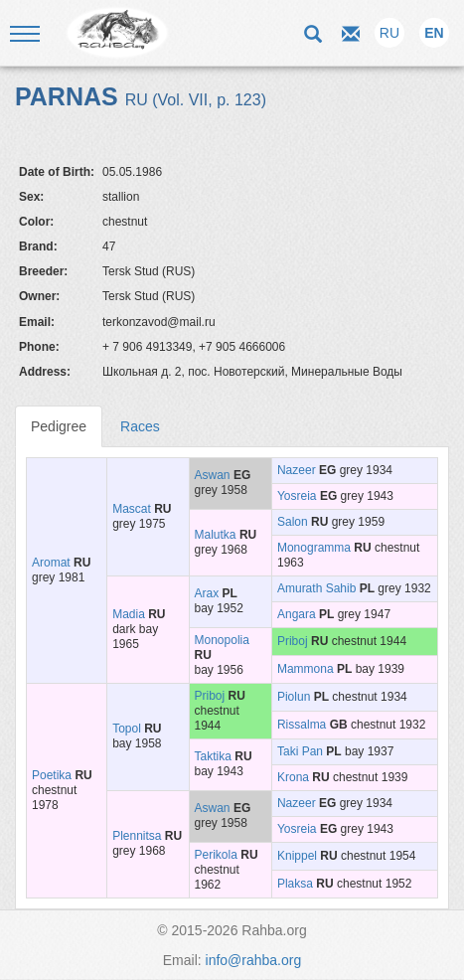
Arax (207, 593)
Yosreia (297, 496)
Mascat (132, 509)
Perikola (216, 855)
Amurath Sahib (316, 588)
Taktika (213, 756)
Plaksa (295, 884)
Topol (127, 729)
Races (140, 426)
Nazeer (297, 470)
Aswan (213, 475)
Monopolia (222, 640)
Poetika (52, 775)
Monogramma (314, 548)
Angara (297, 614)
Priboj (293, 641)
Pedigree (59, 426)
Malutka (216, 535)
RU (389, 33)
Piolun (294, 697)
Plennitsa (137, 836)
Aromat (51, 563)
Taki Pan (300, 751)
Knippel (297, 856)
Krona (293, 777)
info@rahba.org (254, 960)
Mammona (306, 669)
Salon (293, 522)
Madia (129, 614)
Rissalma (302, 725)
